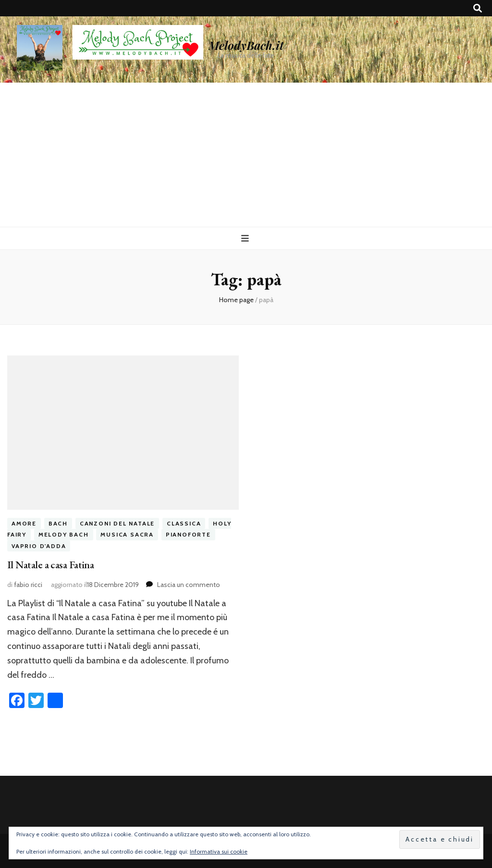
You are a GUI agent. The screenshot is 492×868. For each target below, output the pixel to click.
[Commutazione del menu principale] (246, 238)
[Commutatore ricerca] (478, 8)
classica (184, 523)
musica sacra (127, 534)
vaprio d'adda (39, 546)
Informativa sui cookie (219, 851)
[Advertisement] (246, 155)
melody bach (64, 534)
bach (58, 523)
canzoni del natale (117, 523)
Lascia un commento (189, 585)
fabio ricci (28, 585)
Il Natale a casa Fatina (50, 565)
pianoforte (188, 534)
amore (24, 523)
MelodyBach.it (246, 45)
